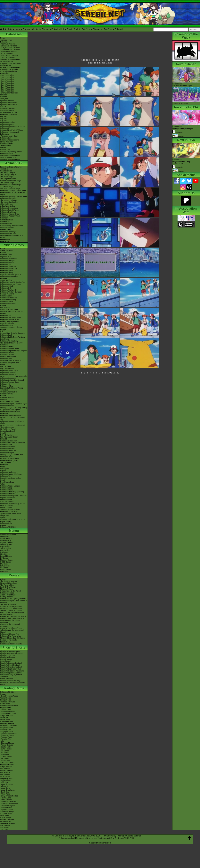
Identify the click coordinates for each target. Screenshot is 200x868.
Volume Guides (6, 544)
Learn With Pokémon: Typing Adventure (11, 389)
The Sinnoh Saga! (7, 183)
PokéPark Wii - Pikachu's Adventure (10, 412)
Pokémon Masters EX (9, 268)
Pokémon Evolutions (8, 212)
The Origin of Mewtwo (9, 581)
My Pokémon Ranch (8, 429)
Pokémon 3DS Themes (9, 511)
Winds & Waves (6, 251)
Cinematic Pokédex (8, 109)
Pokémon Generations (9, 208)
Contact (36, 29)
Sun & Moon (5, 308)
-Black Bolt (4, 718)
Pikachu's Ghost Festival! (10, 665)
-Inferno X (4, 786)
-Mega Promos (6, 767)
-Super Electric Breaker (9, 804)
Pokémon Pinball (7, 490)
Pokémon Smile (6, 296)
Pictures (178, 136)
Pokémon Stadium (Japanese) (12, 492)
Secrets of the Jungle (8, 640)
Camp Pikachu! (6, 659)
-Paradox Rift (5, 739)
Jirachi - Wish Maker (8, 595)
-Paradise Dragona (8, 806)
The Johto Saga (6, 177)
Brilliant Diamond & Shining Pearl (13, 282)
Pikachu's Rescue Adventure (11, 653)
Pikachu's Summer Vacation (11, 651)
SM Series (4, 572)
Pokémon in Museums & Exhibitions (10, 133)
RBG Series (5, 546)
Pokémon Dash (6, 445)
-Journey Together (7, 723)
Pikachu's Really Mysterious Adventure (11, 676)
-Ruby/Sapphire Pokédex (10, 48)
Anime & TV (14, 163)
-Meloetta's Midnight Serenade (12, 618)
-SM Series (5, 751)
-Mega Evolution (7, 716)
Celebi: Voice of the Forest (11, 591)
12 (117, 60)
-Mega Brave (5, 788)
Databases (14, 34)
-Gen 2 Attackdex (7, 77)
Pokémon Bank (6, 335)
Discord (46, 29)
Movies (14, 575)
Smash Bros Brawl (7, 431)
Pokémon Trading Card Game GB (13, 496)
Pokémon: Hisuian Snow (10, 214)
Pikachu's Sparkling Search (11, 673)
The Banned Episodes (9, 202)
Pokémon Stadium (7, 494)
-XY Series (4, 753)
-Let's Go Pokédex (7, 58)
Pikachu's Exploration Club (11, 669)
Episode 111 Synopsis (183, 130)
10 (109, 60)
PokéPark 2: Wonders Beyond (12, 380)
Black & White (6, 366)
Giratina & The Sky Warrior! (11, 607)
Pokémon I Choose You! (10, 634)
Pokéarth (119, 29)
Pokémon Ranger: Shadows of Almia (12, 422)
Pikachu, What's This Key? (11, 681)
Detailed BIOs (6, 540)
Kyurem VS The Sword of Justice (13, 616)
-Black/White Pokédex (9, 52)
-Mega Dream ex (7, 784)
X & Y (2, 331)
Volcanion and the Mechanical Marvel (12, 631)
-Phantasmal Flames (8, 714)
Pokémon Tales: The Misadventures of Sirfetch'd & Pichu (12, 236)
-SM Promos (5, 772)
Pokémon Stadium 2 (8, 472)
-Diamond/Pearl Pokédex (10, 50)
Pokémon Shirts (6, 144)
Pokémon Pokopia (7, 261)
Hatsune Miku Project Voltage (12, 130)
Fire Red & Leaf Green (9, 437)
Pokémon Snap (6, 488)
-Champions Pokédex (9, 71)
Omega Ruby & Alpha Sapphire (12, 333)
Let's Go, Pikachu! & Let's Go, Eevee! (12, 313)
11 (113, 60)
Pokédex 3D (5, 384)
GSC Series (5, 550)
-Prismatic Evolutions (8, 725)
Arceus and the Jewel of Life (11, 609)
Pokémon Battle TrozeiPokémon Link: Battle (13, 338)
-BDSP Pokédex (7, 62)
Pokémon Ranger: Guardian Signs (14, 404)
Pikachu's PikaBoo (7, 657)
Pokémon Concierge (8, 232)
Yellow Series (5, 548)
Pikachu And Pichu (8, 655)
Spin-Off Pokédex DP (8, 103)
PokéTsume (5, 241)
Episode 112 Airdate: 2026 (181, 162)
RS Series (4, 552)
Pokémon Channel (7, 447)
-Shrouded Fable (7, 731)
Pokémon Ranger (7, 453)
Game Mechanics (7, 111)
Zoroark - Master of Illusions (11, 611)
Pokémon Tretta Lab (8, 372)
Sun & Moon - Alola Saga (10, 188)
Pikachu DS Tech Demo (9, 458)
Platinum (4, 400)
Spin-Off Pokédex (7, 101)
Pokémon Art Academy (9, 341)
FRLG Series (5, 554)
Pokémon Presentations (10, 140)
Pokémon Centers (7, 124)
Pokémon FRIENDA (8, 527)
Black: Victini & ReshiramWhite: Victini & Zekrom (12, 613)
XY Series (4, 568)
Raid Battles (5, 704)
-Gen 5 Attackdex (7, 83)
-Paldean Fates (6, 737)
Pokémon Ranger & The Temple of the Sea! (14, 602)
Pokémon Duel (6, 359)
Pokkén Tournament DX (9, 321)
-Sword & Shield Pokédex (10, 60)
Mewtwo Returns (7, 589)
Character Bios (6, 171)
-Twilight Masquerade (9, 733)
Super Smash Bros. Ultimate (11, 327)
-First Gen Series (7, 763)
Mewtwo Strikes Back (9, 583)
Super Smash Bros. (8, 498)
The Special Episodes (9, 200)
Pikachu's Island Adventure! (11, 667)
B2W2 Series (5, 566)
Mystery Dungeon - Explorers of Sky (13, 418)
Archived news (6, 40)
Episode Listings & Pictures (11, 167)
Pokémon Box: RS (7, 449)
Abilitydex (4, 99)
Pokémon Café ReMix (9, 266)
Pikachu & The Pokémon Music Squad (12, 684)
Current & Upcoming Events (11, 152)
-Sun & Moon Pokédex (9, 56)
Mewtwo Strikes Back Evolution (12, 638)
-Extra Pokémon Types (9, 696)
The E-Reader (6, 462)
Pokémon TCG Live (8, 304)
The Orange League (8, 175)
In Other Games (6, 506)
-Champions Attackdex (9, 93)
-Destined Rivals (7, 721)
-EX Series (4, 759)
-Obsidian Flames (7, 743)
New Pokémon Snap (8, 300)
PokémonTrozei (6, 457)
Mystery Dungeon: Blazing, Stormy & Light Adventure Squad (14, 409)
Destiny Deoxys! (7, 597)
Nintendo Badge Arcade (9, 362)
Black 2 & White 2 (7, 368)
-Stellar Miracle (6, 808)
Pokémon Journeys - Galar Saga (13, 190)
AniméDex (4, 169)
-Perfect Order (6, 710)
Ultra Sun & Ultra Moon (9, 310)
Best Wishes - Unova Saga (11, 185)
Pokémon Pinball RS (8, 451)
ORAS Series (5, 570)
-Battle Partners (6, 800)
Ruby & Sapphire (7, 435)
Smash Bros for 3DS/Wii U (11, 361)
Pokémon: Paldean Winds (10, 216)
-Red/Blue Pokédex (8, 44)
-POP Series (5, 776)
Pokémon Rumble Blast (9, 382)
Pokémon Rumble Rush (9, 319)
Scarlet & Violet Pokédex (78, 29)
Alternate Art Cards (8, 702)
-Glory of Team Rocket (9, 796)
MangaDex (4, 536)
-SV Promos (5, 768)
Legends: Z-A (5, 257)
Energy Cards (6, 700)
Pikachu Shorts (14, 647)
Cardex (3, 107)
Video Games (14, 245)
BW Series (4, 564)
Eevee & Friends (7, 679)
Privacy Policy (109, 836)
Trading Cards (14, 688)
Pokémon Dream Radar (9, 370)
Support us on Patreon (100, 843)
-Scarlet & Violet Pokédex (10, 67)
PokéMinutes (5, 222)
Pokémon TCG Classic (9, 706)
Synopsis (178, 167)
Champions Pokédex (103, 29)
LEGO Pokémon (7, 142)
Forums (26, 29)
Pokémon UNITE (7, 270)
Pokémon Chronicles (8, 198)
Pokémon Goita (6, 523)
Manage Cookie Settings (130, 836)
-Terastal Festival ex (8, 802)
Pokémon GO (6, 265)
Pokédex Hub (58, 29)
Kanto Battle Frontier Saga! (11, 181)
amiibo (3, 517)
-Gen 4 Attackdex (7, 81)
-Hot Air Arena (6, 798)
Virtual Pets (5, 515)
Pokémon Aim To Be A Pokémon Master (13, 193)
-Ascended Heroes (8, 712)
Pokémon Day (6, 138)
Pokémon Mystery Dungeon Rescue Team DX (11, 293)
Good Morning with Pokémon (12, 226)
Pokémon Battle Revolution (11, 415)
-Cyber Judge (5, 817)
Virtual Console (6, 507)
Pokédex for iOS (7, 394)
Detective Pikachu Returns (11, 274)
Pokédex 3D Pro (7, 386)
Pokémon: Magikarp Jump (10, 317)
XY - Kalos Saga (7, 187)
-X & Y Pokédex (6, 54)
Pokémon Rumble (7, 406)
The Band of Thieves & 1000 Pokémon (11, 344)
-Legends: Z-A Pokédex (9, 69)
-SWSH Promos (6, 770)
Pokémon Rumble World (10, 349)
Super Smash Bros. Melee (10, 478)
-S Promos (4, 827)
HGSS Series (5, 562)
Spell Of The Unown (8, 587)
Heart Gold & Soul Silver (10, 402)
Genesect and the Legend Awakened (10, 621)
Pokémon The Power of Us (11, 636)
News (2, 38)
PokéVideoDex (6, 224)
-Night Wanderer (7, 810)
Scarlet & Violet (6, 255)
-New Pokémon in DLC (9, 158)
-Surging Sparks (7, 727)
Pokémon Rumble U (8, 374)
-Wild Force (5, 815)
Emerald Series (6, 556)
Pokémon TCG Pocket (9, 276)
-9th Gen (4, 116)
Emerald (4, 439)
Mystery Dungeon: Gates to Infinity (14, 376)
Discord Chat (5, 150)
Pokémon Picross (7, 353)
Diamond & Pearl (7, 398)
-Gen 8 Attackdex (7, 89)
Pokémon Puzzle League (10, 486)
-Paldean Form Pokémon (10, 159)
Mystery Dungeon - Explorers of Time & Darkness (13, 426)
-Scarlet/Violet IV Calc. (9, 112)
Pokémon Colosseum (9, 441)
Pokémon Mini (6, 476)
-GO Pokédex (6, 65)
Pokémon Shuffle (7, 347)
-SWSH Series (6, 749)
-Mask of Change (7, 812)
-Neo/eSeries (5, 761)
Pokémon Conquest (8, 378)
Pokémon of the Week (9, 114)
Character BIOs (6, 538)
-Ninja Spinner (6, 780)
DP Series (4, 558)
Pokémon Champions (9, 259)
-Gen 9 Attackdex (7, 91)
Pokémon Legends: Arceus (11, 284)
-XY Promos (5, 774)
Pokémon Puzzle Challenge (11, 474)
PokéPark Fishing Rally (9, 460)
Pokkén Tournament (8, 357)
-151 (2, 741)
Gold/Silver (4, 468)
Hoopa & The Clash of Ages (11, 628)
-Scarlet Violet (6, 747)
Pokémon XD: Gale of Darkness (13, 443)
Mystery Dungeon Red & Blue (12, 455)
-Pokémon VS (6, 821)
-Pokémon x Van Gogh (9, 136)
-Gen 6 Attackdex (7, 85)
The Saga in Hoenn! (8, 179)
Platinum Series (6, 560)
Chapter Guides (6, 542)
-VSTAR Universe (7, 819)
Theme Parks (5, 146)
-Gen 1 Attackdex (7, 75)
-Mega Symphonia (7, 790)
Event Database (6, 154)
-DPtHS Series (6, 757)
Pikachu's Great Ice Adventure (12, 671)
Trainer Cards (6, 698)
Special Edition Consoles (10, 509)
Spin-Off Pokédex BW (9, 105)
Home (17, 29)
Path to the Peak (7, 220)
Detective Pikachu (7, 323)
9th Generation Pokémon (10, 156)
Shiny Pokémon (6, 204)
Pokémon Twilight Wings (10, 210)
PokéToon (4, 218)
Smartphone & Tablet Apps (11, 513)
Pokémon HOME (7, 286)
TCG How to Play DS (8, 392)
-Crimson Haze (6, 814)
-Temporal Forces (7, 735)
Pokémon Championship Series (12, 126)
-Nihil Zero (4, 782)
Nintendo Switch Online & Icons (12, 519)
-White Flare (5, 719)
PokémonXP (5, 128)
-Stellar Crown (6, 729)
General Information (8, 535)
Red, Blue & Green (8, 482)
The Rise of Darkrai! (8, 605)
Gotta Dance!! (6, 661)
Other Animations (7, 228)
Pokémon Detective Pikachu (11, 644)
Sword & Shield (6, 280)
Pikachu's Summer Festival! (11, 663)
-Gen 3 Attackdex (7, 79)
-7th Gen (4, 120)
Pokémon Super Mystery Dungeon (14, 351)
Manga (14, 531)
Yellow (3, 484)
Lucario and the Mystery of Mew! (13, 599)
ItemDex (4, 95)
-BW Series (5, 755)
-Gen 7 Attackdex (7, 87)
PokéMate (4, 464)
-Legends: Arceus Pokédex (11, 63)
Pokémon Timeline (7, 122)
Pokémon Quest (7, 325)
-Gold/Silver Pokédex (8, 46)
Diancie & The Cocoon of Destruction (10, 625)
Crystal (3, 470)
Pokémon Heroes (7, 593)
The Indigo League (8, 173)
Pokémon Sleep (6, 272)
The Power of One (7, 585)
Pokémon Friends (7, 263)
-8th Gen (4, 118)
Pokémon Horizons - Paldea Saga (13, 196)
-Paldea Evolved (7, 745)
